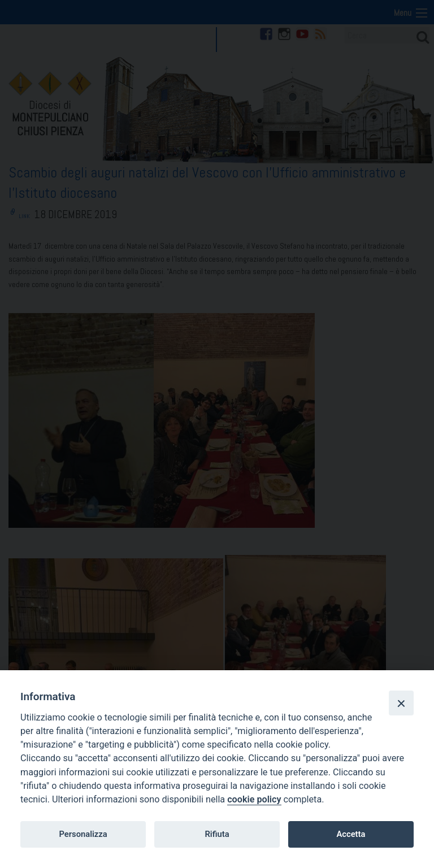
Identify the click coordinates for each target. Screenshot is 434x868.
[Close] (401, 703)
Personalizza (83, 834)
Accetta (351, 834)
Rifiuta (217, 834)
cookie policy (254, 799)
